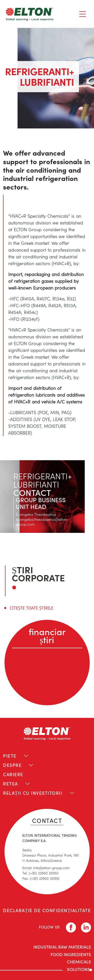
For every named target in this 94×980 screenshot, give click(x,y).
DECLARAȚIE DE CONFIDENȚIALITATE (47, 910)
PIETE (10, 756)
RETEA (11, 784)
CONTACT (47, 820)
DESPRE (12, 765)
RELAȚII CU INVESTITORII (33, 793)
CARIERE (13, 774)
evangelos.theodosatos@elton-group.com (42, 522)
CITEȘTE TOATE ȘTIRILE (32, 608)
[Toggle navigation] (83, 14)
